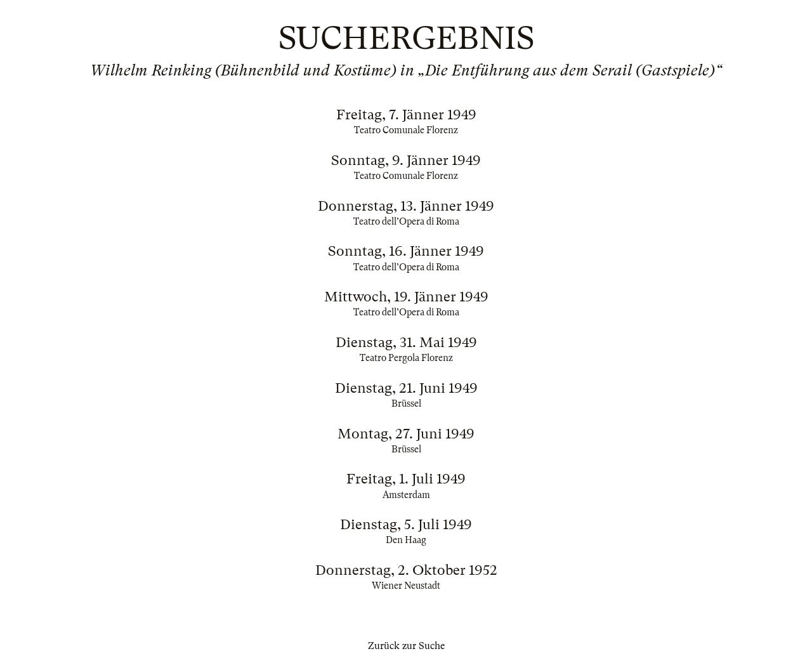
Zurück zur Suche (406, 646)
